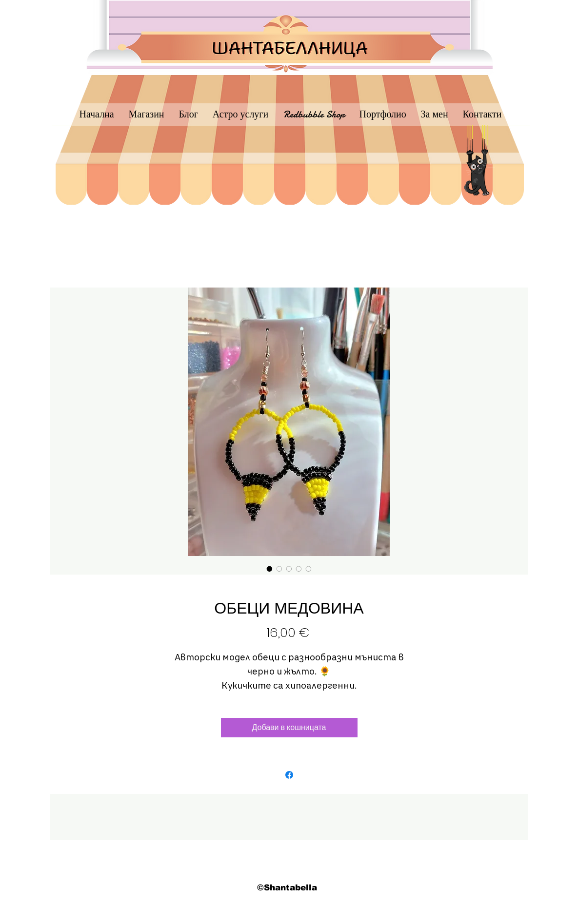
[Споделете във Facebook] (289, 775)
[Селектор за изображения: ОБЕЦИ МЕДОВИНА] (270, 569)
